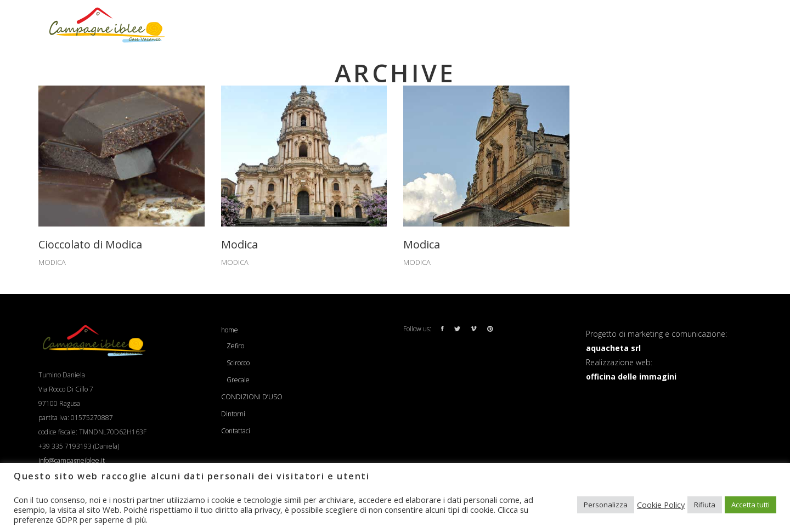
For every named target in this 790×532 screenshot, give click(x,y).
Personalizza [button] (606, 505)
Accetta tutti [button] (751, 505)
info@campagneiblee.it (72, 460)
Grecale (238, 380)
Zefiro (235, 346)
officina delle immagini (631, 377)
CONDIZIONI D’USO (252, 397)
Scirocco (238, 363)
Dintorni (233, 414)
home (230, 330)
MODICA (52, 262)
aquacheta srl (613, 348)
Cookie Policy (661, 505)
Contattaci (236, 431)
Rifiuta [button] (705, 505)
